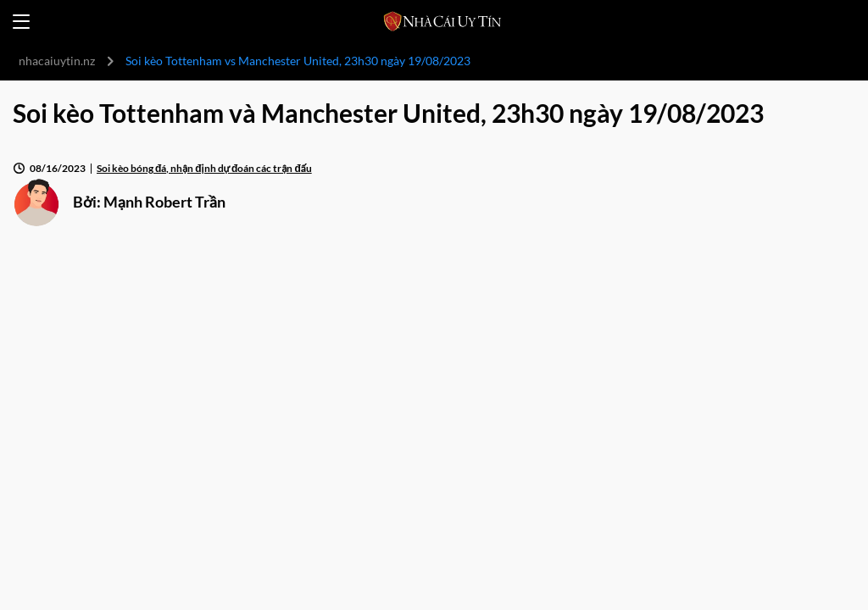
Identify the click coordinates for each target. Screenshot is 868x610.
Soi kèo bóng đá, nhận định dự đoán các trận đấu (204, 168)
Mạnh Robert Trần (164, 202)
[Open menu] (21, 22)
